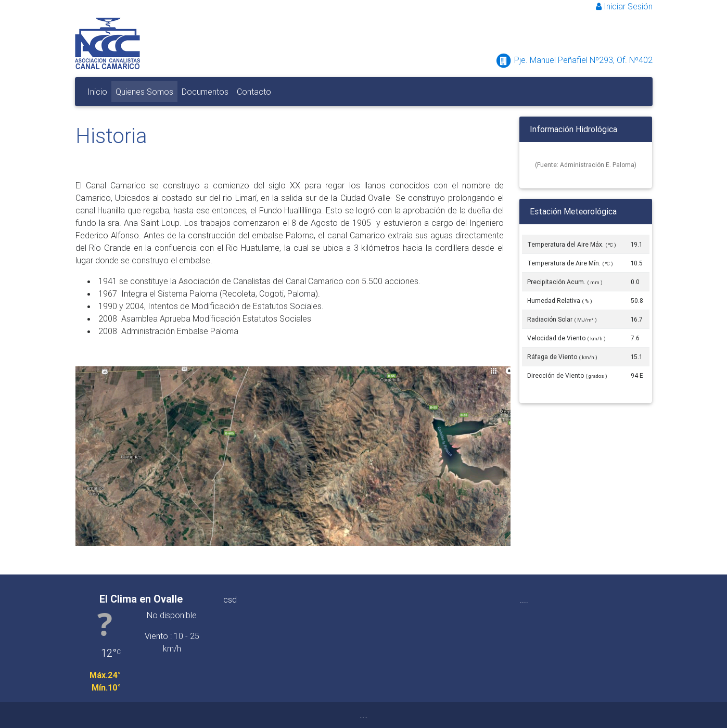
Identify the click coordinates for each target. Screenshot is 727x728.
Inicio (97, 92)
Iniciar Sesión (624, 6)
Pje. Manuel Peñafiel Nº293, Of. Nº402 (574, 60)
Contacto (254, 92)
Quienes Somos (146, 91)
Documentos (207, 91)
